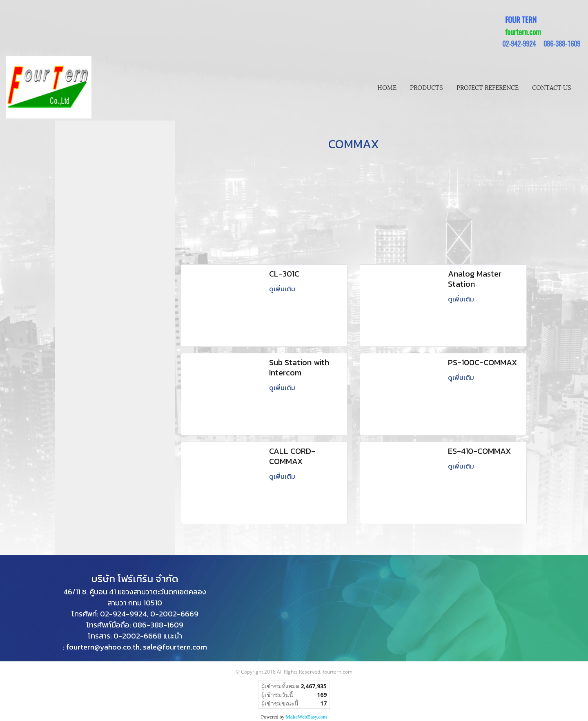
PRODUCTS (427, 87)
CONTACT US (552, 87)
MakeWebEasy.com (306, 717)
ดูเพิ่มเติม (283, 289)
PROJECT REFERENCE (488, 87)
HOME (387, 87)
